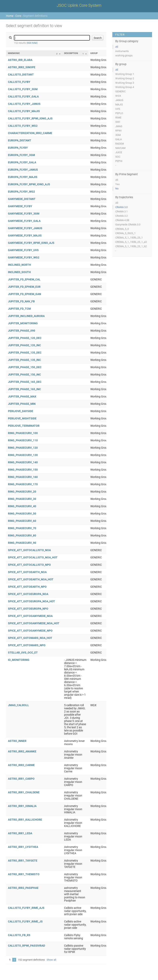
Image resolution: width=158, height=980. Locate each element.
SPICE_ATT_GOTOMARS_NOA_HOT (30, 638)
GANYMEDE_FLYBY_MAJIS (25, 236)
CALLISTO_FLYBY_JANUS (24, 104)
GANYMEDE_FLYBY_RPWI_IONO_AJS (31, 243)
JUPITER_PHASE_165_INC (24, 389)
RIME (118, 118)
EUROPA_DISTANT (20, 140)
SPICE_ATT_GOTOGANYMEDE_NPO (30, 631)
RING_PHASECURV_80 (22, 535)
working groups (124, 55)
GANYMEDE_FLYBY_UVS (23, 250)
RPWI (118, 131)
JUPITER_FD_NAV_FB (21, 301)
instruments (122, 51)
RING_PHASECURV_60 (22, 521)
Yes (118, 184)
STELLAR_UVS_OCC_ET (23, 653)
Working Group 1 (125, 74)
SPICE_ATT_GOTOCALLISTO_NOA (29, 550)
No (117, 189)
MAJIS (119, 105)
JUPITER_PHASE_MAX (22, 396)
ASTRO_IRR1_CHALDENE (24, 792)
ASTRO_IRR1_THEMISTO (24, 874)
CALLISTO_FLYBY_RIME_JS (25, 921)
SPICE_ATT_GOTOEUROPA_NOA (28, 594)
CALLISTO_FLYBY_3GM (23, 89)
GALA (118, 139)
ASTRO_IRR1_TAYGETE (23, 861)
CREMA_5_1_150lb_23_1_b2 (131, 246)
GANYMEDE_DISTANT (22, 199)
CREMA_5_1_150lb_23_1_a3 (131, 242)
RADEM (120, 144)
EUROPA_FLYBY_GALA (22, 162)
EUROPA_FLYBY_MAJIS (23, 177)
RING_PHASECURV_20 (22, 492)
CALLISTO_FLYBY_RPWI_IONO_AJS (30, 118)
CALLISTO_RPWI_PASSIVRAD (26, 946)
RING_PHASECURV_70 (22, 528)
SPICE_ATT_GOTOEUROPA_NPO (28, 609)
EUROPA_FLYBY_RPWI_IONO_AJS (29, 184)
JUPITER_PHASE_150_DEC (25, 367)
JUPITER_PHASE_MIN (22, 404)
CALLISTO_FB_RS (19, 935)
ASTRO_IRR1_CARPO (21, 779)
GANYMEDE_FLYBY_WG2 (24, 257)
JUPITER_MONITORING (23, 323)
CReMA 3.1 (121, 211)
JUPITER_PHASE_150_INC (24, 375)
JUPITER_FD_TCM (19, 309)
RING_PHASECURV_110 (23, 440)
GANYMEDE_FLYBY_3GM (24, 214)
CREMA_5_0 (122, 229)
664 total (32, 43)
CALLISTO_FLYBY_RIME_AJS (26, 908)
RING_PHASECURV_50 (22, 514)
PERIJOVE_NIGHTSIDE (22, 418)
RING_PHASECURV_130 (23, 455)
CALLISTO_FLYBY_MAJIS (24, 111)
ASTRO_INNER (17, 741)
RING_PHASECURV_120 (23, 448)
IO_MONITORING (19, 660)
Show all (51, 960)
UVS (118, 109)
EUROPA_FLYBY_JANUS (23, 170)
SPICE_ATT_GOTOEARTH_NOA (27, 572)
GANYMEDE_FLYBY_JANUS (25, 228)
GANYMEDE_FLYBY (20, 206)
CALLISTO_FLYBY (19, 82)
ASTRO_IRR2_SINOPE (22, 67)
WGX (118, 96)
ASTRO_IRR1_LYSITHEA (23, 847)
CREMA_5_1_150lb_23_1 (129, 238)
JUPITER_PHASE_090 (22, 331)
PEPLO (119, 113)
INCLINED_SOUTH (19, 272)
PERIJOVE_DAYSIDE (21, 411)
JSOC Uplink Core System (79, 5)
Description (71, 53)
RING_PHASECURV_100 (23, 433)
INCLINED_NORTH (19, 265)
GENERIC (120, 91)
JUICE (119, 152)
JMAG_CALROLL (18, 705)
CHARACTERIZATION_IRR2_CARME (30, 133)
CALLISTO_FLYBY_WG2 (23, 126)
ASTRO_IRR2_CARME (21, 765)
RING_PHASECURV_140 (23, 462)
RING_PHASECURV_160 (23, 477)
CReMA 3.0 (121, 207)
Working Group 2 (125, 78)
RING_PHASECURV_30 (22, 499)
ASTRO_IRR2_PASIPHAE (23, 888)
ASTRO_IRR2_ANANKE (22, 751)
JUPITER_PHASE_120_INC (24, 345)
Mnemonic (14, 53)
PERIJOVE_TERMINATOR (24, 426)
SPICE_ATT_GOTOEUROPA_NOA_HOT (31, 601)
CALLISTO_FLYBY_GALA (23, 96)
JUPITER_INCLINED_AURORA (26, 316)
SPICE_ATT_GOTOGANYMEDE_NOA (30, 616)
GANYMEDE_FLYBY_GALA (24, 221)
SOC (118, 157)
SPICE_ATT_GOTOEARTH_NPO (27, 587)
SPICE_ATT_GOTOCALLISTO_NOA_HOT (33, 557)
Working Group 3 (125, 83)
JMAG (119, 126)
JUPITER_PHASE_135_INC (24, 360)
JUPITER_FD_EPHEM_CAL (24, 279)
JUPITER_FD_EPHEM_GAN (25, 294)
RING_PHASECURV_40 (22, 506)
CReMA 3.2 (121, 216)
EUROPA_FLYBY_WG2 (21, 192)
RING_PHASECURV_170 (23, 484)
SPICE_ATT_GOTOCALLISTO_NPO (29, 565)
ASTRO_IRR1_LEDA (20, 833)
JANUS (119, 100)
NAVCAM (120, 148)
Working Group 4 (125, 87)
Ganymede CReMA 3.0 (128, 225)
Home (10, 16)
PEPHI (119, 161)
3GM (118, 135)
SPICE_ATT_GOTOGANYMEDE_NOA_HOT (34, 623)
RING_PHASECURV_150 (23, 470)
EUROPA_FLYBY (18, 148)
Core (18, 16)
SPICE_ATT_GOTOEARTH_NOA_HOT (31, 579)
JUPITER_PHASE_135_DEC (25, 353)
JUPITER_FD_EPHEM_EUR (24, 287)
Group (94, 53)
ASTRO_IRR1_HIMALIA (22, 806)
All (117, 47)
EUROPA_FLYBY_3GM (21, 155)
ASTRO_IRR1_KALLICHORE (25, 820)
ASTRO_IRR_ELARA (20, 60)
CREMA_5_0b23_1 (125, 233)
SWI (118, 122)
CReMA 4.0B (122, 220)
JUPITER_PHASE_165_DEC (25, 382)
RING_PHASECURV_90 (22, 543)
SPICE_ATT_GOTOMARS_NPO (27, 645)
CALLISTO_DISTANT (21, 75)
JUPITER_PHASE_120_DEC (25, 338)
